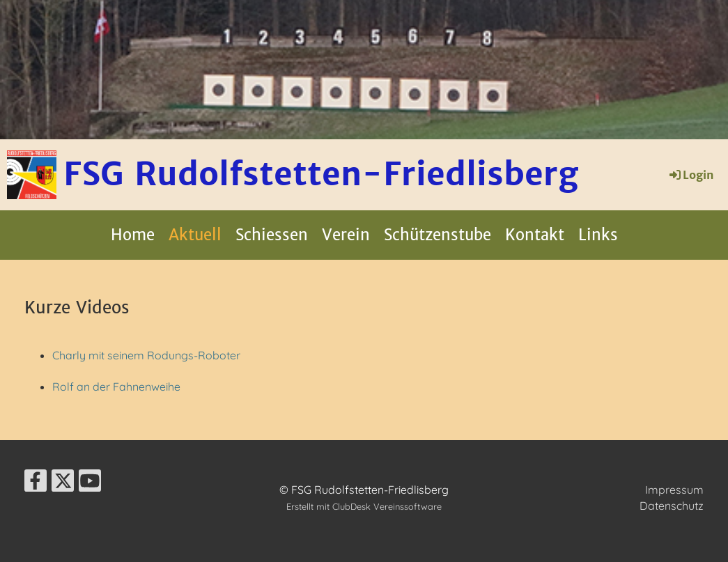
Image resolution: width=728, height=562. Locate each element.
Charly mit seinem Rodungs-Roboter (146, 355)
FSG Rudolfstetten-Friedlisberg (321, 174)
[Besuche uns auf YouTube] (90, 483)
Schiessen (272, 235)
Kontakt (535, 235)
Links (598, 235)
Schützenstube (437, 235)
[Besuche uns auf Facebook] (36, 483)
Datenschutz (672, 506)
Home (133, 235)
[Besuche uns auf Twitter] (63, 483)
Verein (346, 235)
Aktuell (195, 235)
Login (691, 175)
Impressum (674, 490)
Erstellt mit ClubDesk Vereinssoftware (364, 506)
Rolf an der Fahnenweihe (118, 387)
